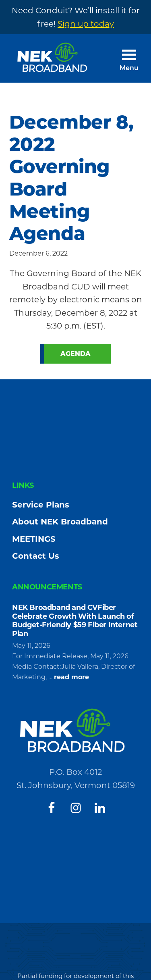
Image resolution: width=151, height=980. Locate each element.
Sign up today (86, 24)
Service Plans (41, 505)
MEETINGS (34, 539)
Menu (129, 69)
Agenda (75, 354)
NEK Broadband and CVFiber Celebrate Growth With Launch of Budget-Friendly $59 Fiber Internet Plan (75, 621)
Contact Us (36, 556)
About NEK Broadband (60, 522)
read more (71, 677)
